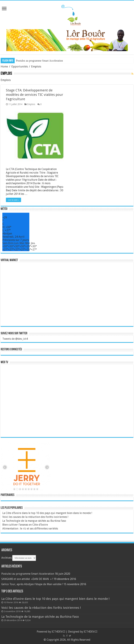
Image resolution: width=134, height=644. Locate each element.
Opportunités (20, 67)
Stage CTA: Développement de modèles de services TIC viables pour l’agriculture (34, 95)
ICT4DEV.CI (58, 632)
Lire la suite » (13, 200)
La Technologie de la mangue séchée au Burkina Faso (34, 521)
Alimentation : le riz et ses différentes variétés (30, 529)
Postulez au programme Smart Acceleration (39, 61)
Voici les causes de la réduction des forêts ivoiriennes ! (35, 517)
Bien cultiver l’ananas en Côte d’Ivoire (25, 525)
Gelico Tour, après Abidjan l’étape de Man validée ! (32, 584)
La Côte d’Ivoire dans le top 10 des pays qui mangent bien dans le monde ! (47, 513)
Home (4, 67)
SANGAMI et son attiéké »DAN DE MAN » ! (27, 579)
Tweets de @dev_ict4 (15, 339)
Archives (6, 558)
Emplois (31, 104)
